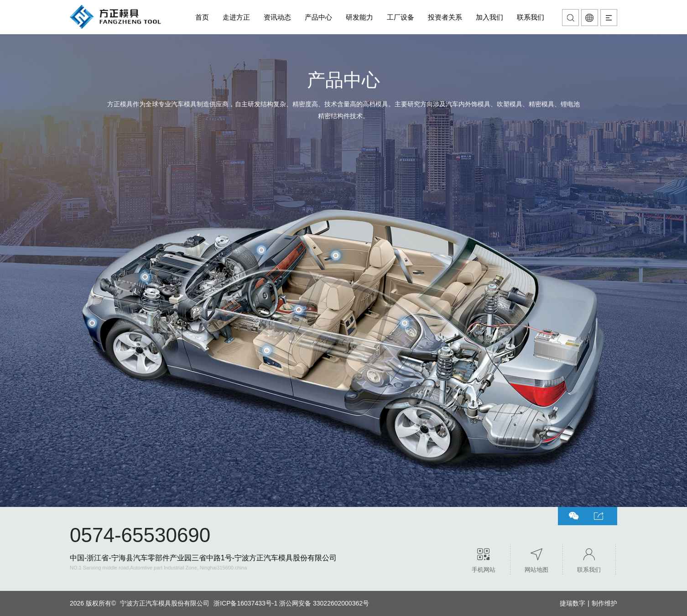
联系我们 (531, 17)
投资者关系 (445, 17)
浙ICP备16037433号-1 (245, 603)
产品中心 (318, 17)
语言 (590, 18)
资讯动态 (277, 17)
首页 (202, 17)
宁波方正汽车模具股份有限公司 (165, 603)
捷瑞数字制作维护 (588, 603)
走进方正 (236, 17)
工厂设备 (401, 17)
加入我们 (489, 17)
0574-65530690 (140, 535)
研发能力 (359, 17)
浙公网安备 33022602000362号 (324, 603)
